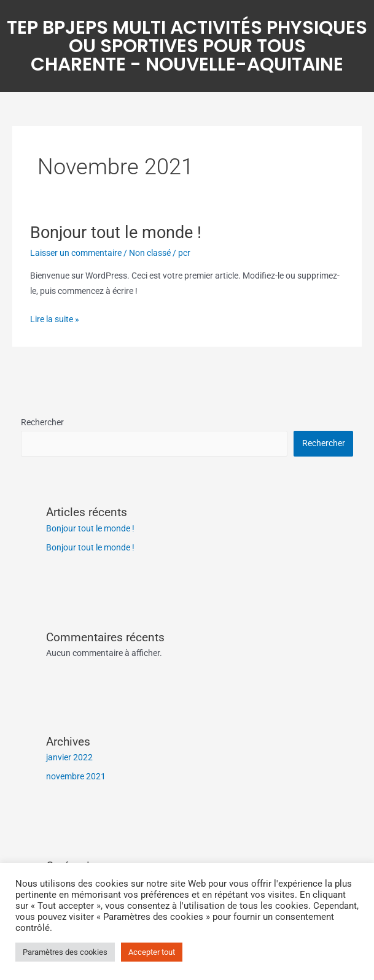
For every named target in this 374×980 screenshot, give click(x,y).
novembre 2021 (76, 776)
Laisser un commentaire (76, 253)
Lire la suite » (55, 318)
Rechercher (42, 422)
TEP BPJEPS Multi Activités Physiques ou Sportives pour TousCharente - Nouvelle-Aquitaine (187, 46)
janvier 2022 (69, 757)
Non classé (150, 253)
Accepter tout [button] (152, 952)
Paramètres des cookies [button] (65, 952)
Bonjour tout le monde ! (116, 233)
